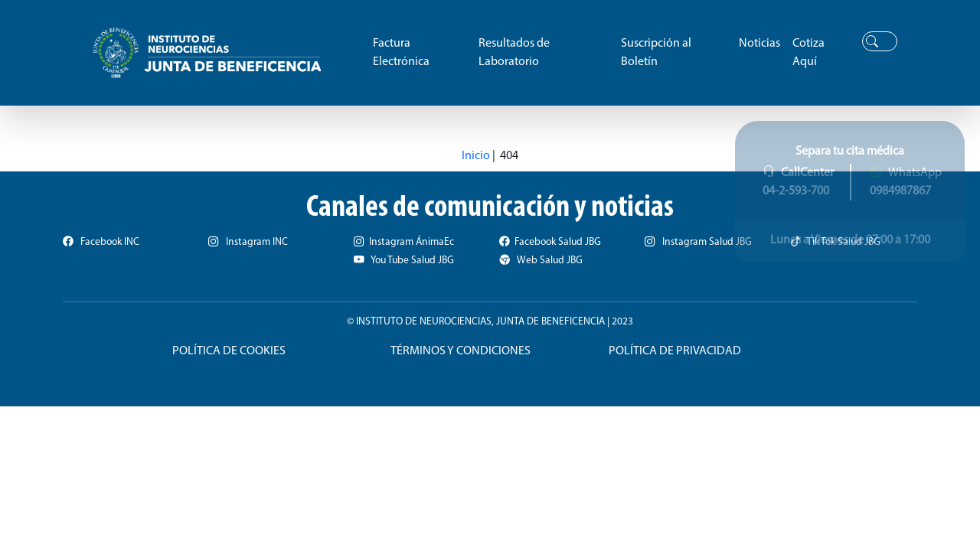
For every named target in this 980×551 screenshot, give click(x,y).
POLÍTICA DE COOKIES (229, 351)
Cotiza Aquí (808, 53)
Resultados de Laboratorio (514, 53)
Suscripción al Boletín (656, 53)
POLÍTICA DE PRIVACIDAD (675, 351)
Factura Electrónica (401, 53)
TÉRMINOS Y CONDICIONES (461, 351)
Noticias (759, 44)
